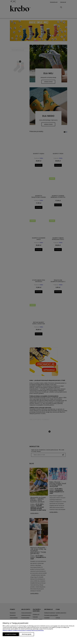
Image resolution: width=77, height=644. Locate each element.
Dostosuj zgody (27, 634)
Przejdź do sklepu (11, 634)
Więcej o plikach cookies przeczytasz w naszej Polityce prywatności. (23, 630)
